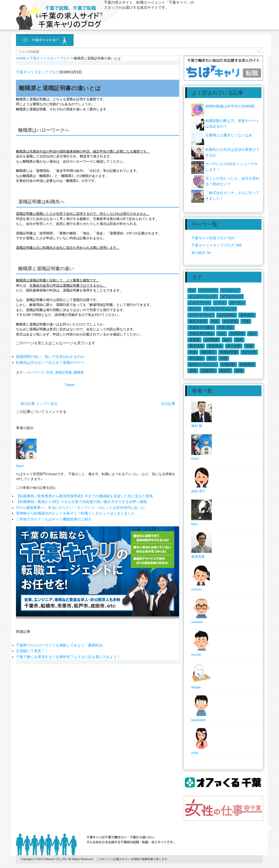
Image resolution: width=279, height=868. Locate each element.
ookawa (197, 622)
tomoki (196, 655)
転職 (224, 358)
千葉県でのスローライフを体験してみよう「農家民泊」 (61, 640)
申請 (50, 372)
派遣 (249, 346)
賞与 (212, 358)
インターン (230, 290)
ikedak (196, 687)
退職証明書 (63, 372)
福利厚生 (208, 352)
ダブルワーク (232, 296)
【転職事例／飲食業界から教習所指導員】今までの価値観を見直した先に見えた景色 (84, 496)
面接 (239, 371)
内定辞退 (230, 321)
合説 (222, 334)
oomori (196, 589)
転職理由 (247, 364)
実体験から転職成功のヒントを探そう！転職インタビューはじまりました (75, 513)
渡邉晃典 (198, 557)
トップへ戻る (47, 404)
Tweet (70, 385)
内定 (215, 321)
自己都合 (196, 358)
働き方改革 (198, 321)
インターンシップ (203, 296)
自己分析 (249, 352)
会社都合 (247, 315)
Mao (194, 524)
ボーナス (237, 303)
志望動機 (212, 340)
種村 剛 (197, 426)
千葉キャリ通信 (201, 327)
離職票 (79, 372)
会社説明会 (227, 315)
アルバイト (208, 290)
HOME (21, 58)
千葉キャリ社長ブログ (213, 238)
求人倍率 (234, 346)
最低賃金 (215, 346)
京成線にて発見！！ (32, 646)
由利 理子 (198, 491)
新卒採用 (196, 346)
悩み (227, 340)
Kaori (20, 466)
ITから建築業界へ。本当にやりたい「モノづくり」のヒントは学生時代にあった (81, 508)
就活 (252, 334)
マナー (194, 309)
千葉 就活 (225, 327)
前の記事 (28, 404)
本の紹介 (201, 253)
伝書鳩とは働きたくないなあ (229, 135)
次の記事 (168, 404)
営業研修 (237, 334)
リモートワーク (201, 315)
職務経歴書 (229, 352)
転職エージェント (203, 364)
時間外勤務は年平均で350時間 (230, 106)
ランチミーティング (220, 309)
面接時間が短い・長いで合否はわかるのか (50, 357)
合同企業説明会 (201, 334)
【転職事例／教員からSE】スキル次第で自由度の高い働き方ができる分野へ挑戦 (81, 502)
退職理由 (208, 371)
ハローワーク (34, 372)
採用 (239, 340)
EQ (192, 290)
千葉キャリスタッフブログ (38, 72)
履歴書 (194, 340)
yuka (195, 753)
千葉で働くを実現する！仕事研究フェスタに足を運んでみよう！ (68, 652)
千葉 (246, 321)
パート (220, 303)
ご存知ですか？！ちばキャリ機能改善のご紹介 (54, 519)
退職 (193, 371)
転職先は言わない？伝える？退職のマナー (50, 362)
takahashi (198, 720)
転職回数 (228, 364)
